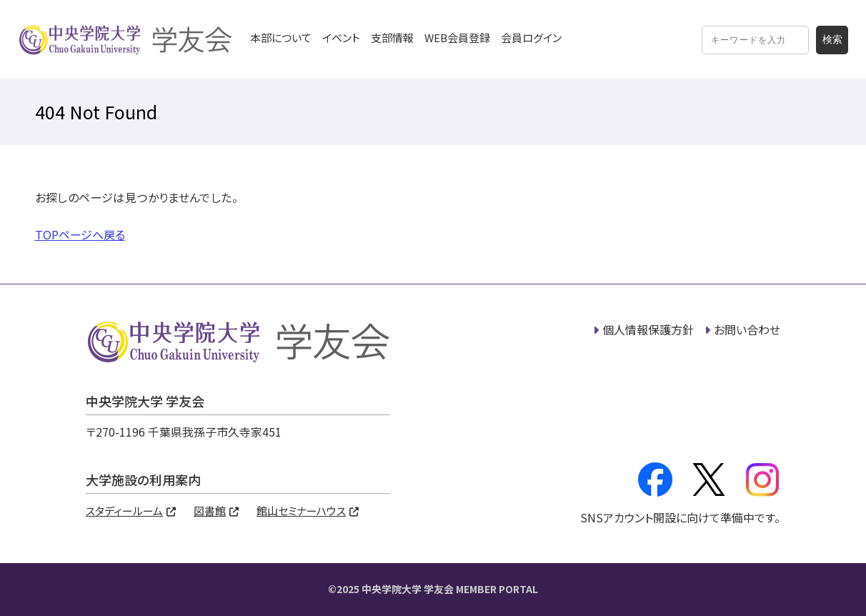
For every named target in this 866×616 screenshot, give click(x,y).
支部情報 (392, 38)
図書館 (210, 511)
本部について (281, 38)
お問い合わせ (747, 329)
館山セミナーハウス (301, 511)
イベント (341, 38)
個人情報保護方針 (648, 329)
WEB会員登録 (457, 38)
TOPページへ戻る (80, 234)
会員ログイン (531, 38)
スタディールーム (124, 511)
